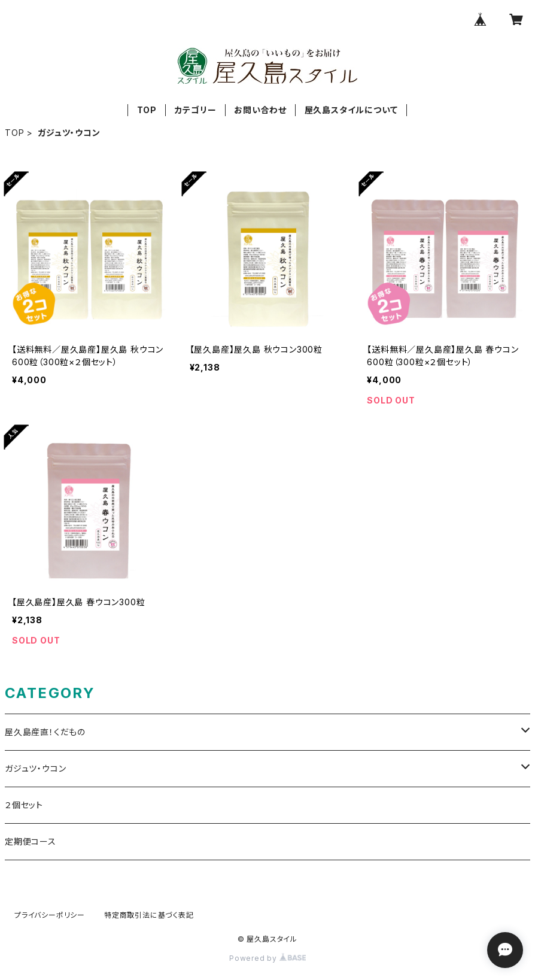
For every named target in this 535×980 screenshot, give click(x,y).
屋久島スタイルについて (351, 110)
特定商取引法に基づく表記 (149, 915)
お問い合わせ (260, 110)
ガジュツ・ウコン (35, 768)
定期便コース (31, 841)
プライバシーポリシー (50, 915)
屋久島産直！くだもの (45, 732)
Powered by (267, 958)
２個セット (24, 805)
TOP (147, 110)
